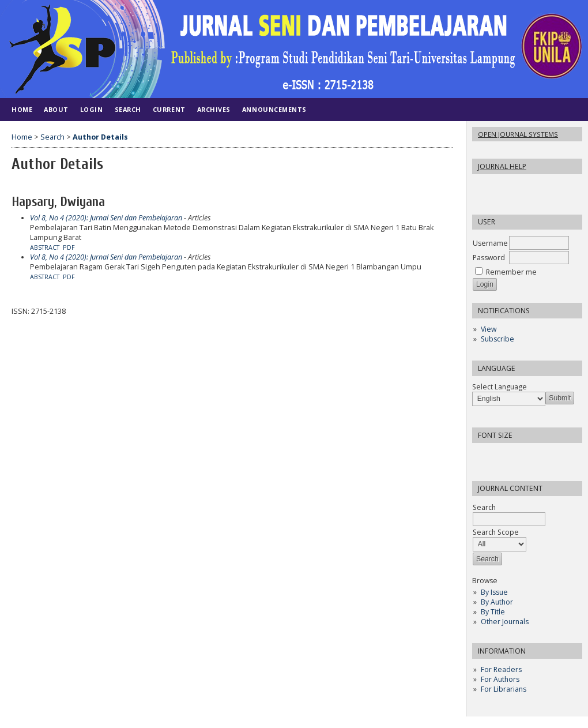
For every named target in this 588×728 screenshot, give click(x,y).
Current (169, 109)
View (489, 329)
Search (128, 109)
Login (92, 109)
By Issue (494, 592)
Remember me (511, 272)
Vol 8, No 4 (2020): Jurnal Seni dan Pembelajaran (106, 218)
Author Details (100, 137)
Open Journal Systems (518, 134)
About (56, 109)
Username (490, 243)
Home (22, 109)
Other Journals (505, 622)
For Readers (501, 669)
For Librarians (504, 689)
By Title (493, 612)
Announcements (274, 109)
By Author (497, 602)
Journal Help (502, 166)
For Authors (500, 679)
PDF (69, 247)
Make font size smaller (483, 455)
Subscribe (497, 339)
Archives (214, 109)
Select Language (500, 387)
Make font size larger (519, 455)
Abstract (45, 247)
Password (489, 258)
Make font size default (501, 455)
